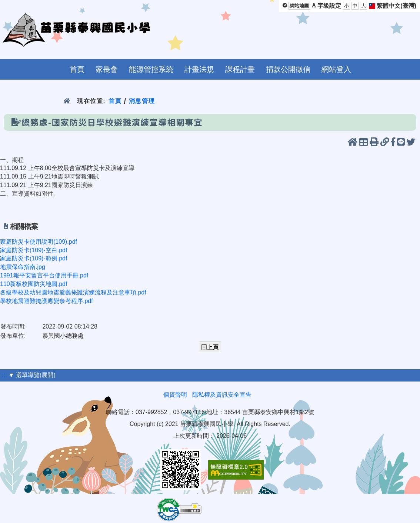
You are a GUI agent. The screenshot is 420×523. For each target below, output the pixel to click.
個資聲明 (175, 395)
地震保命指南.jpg (23, 267)
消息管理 (142, 101)
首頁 (77, 69)
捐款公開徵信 (288, 69)
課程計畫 (240, 69)
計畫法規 (199, 69)
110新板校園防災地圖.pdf (34, 284)
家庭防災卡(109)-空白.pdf (34, 250)
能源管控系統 (151, 69)
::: (4, 375)
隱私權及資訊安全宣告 (222, 395)
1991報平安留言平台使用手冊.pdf (44, 275)
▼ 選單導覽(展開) (32, 375)
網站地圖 (299, 6)
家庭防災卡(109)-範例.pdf (34, 258)
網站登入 (336, 69)
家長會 (107, 69)
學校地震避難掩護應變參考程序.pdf (46, 301)
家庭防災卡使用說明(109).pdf (39, 242)
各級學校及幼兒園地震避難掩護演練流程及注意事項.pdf (73, 292)
